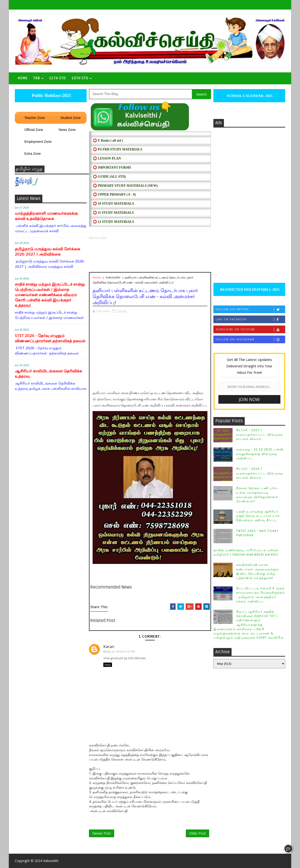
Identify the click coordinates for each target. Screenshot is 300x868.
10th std (80, 78)
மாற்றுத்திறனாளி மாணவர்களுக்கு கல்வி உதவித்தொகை (46, 216)
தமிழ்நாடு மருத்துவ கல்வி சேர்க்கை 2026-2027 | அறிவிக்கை (47, 252)
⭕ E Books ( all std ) (108, 141)
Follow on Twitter (250, 309)
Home (23, 78)
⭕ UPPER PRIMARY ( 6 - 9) (114, 195)
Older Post (197, 833)
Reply (108, 665)
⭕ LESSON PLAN (107, 158)
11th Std (58, 78)
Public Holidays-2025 (51, 96)
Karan (109, 647)
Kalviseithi (51, 861)
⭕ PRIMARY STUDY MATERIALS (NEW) (125, 186)
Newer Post (102, 833)
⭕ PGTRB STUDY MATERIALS (117, 149)
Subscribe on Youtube (250, 330)
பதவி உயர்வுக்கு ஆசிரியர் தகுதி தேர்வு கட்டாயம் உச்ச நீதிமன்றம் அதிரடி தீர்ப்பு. (258, 516)
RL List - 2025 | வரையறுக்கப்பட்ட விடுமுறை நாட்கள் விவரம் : (260, 434)
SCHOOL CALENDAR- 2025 (249, 96)
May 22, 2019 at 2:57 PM (120, 651)
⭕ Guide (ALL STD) (109, 177)
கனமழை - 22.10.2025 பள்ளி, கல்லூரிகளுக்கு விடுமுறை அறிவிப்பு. (260, 454)
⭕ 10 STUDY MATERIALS (113, 204)
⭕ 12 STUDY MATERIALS (113, 222)
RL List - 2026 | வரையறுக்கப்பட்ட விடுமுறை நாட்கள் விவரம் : (260, 473)
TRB (37, 78)
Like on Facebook (250, 319)
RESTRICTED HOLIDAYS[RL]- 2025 (249, 289)
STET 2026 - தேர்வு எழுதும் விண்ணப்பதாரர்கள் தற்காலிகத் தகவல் (50, 338)
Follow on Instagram (250, 340)
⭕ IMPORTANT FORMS (112, 168)
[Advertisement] (150, 256)
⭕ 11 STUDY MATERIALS (113, 213)
